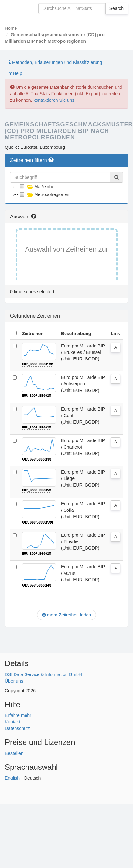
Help (16, 73)
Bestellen (14, 752)
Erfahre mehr (18, 715)
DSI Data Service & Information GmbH (43, 674)
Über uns (14, 680)
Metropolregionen (44, 194)
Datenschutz (17, 728)
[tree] (66, 191)
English (12, 777)
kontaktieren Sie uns (54, 100)
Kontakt (12, 721)
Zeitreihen (33, 334)
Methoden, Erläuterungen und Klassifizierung (56, 62)
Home (11, 28)
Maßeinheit (37, 187)
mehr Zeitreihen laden (66, 614)
